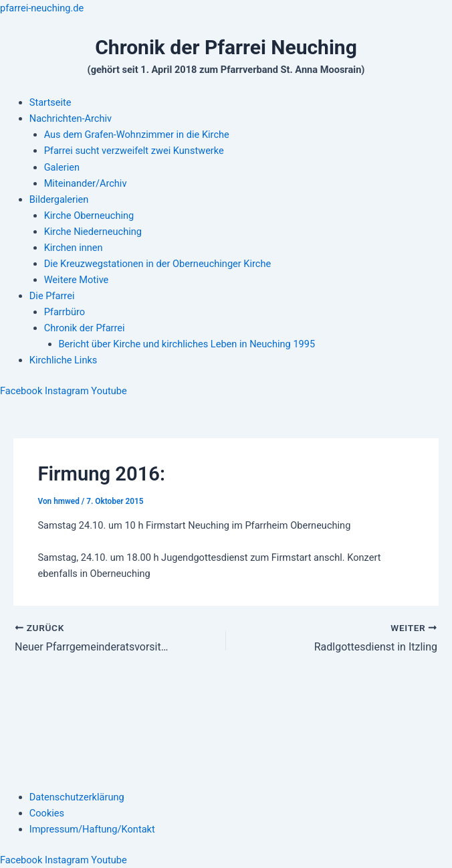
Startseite (50, 102)
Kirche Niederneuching (93, 232)
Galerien (62, 167)
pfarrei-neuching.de (42, 8)
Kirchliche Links (64, 360)
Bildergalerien (59, 199)
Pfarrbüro (65, 312)
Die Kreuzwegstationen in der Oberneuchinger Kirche (158, 264)
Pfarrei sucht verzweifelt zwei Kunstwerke (134, 151)
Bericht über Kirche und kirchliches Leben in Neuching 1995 (187, 344)
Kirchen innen (74, 248)
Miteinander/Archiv (86, 183)
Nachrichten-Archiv (71, 118)
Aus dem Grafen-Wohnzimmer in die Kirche (137, 135)
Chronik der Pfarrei (85, 328)
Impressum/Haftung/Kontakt (92, 829)
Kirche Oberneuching (89, 215)
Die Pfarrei (52, 296)
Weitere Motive (77, 280)
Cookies (47, 813)
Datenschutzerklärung (77, 797)
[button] (241, 118)
